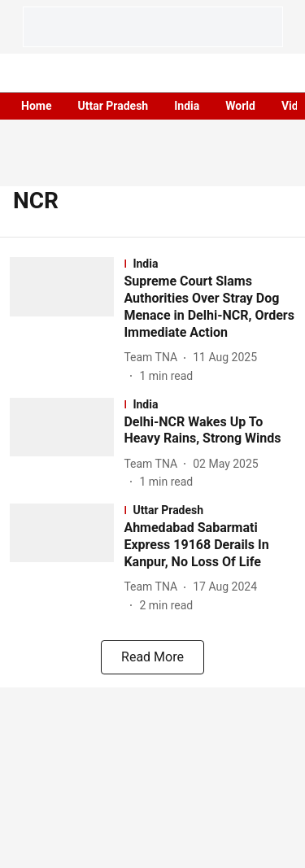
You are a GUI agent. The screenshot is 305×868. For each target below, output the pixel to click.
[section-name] (209, 264)
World (240, 106)
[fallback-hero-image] (67, 321)
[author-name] (154, 358)
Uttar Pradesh (113, 106)
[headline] (209, 307)
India (187, 106)
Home (36, 106)
